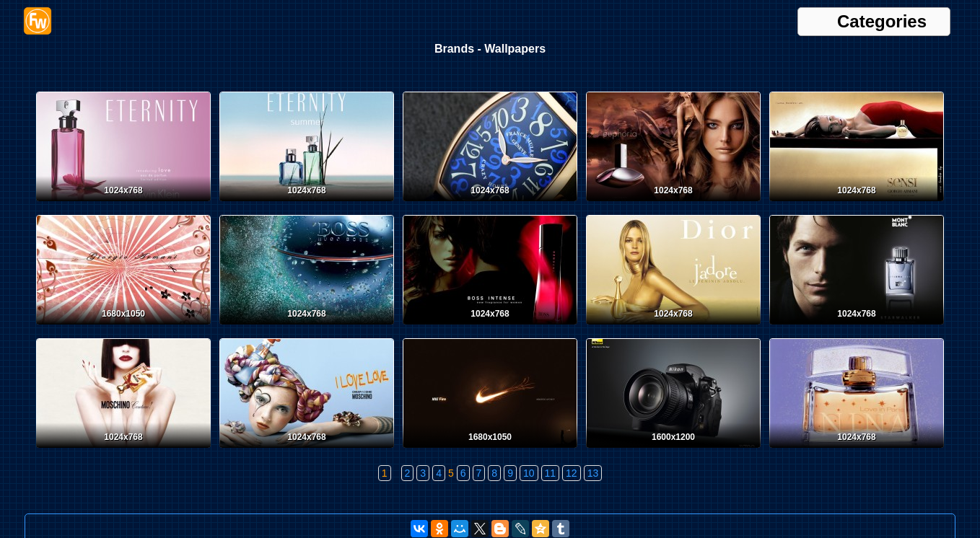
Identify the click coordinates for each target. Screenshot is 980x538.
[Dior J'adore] (673, 327)
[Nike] (490, 451)
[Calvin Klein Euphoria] (673, 204)
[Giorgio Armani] (123, 327)
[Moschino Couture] (123, 451)
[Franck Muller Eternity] (123, 204)
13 (593, 473)
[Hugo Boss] (307, 327)
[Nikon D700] (673, 451)
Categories (882, 22)
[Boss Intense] (490, 327)
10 (529, 473)
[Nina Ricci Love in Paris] (857, 451)
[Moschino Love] (307, 451)
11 (551, 473)
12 (572, 473)
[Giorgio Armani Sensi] (857, 204)
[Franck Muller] (490, 204)
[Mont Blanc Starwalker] (857, 327)
